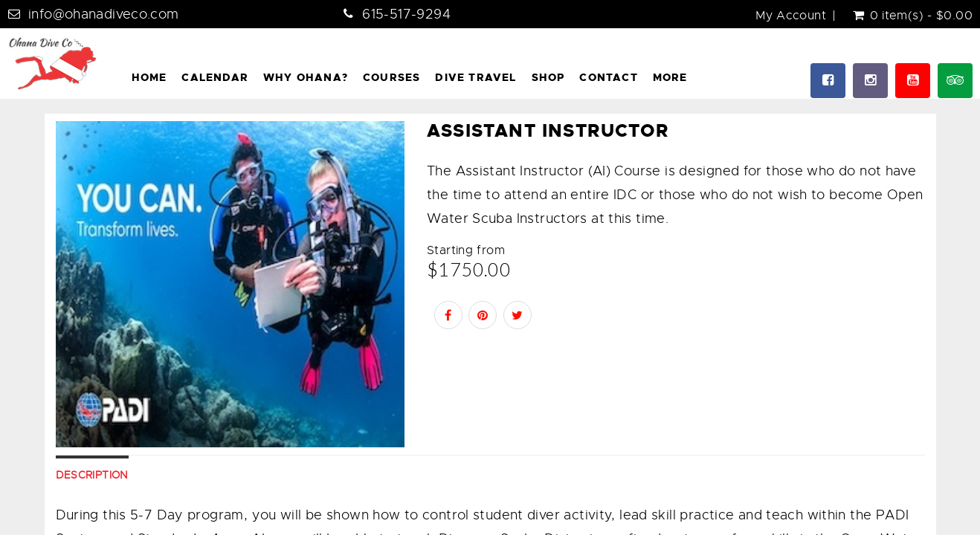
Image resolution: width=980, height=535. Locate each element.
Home (149, 77)
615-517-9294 (406, 14)
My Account (791, 16)
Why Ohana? (306, 77)
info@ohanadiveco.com (104, 14)
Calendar (215, 77)
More (670, 77)
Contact (608, 77)
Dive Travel (476, 77)
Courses (391, 77)
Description (92, 475)
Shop (548, 77)
